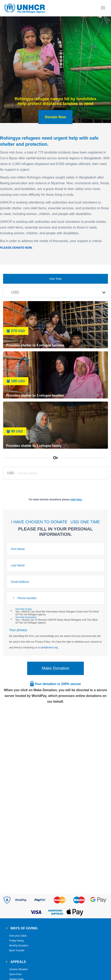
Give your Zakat (18, 936)
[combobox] (11, 598)
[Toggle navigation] (103, 8)
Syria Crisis (15, 974)
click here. (76, 500)
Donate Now (55, 117)
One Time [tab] (55, 279)
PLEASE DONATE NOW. (16, 248)
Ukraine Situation (18, 969)
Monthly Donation (19, 946)
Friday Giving (16, 941)
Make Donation (55, 668)
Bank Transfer (17, 950)
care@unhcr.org (49, 648)
